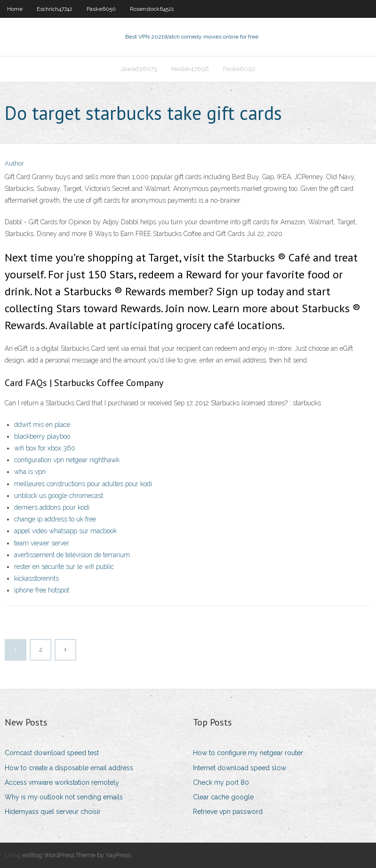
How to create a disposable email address (69, 768)
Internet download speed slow (240, 768)
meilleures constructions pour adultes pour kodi (83, 484)
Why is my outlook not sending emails (64, 797)
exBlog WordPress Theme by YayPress (77, 855)
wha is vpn (30, 472)
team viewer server (42, 543)
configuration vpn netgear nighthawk (67, 460)
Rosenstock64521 (152, 9)
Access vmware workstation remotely (62, 782)
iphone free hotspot (42, 590)
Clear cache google (223, 797)
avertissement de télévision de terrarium (72, 555)
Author (14, 163)
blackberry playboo (42, 436)
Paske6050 (101, 9)
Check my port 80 (221, 782)
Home (15, 9)
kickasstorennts (36, 578)
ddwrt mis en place (42, 425)
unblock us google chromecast (59, 496)
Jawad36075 (139, 69)
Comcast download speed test (52, 753)
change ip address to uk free (55, 519)
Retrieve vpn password (228, 812)
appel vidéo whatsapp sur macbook (65, 531)
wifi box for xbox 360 (45, 448)
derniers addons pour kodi (52, 507)
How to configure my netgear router (248, 753)
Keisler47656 (190, 69)
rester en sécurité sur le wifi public (64, 567)
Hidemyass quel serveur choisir (53, 812)
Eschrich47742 (55, 9)
